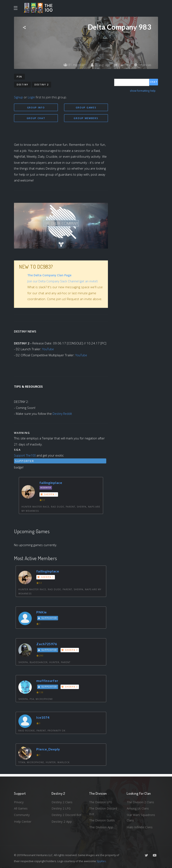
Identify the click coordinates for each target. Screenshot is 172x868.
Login (32, 97)
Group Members (86, 118)
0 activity (121, 65)
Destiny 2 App (62, 827)
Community (22, 814)
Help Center (23, 821)
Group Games (86, 107)
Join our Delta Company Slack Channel (54, 282)
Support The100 (26, 456)
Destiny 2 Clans (63, 801)
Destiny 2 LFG (62, 807)
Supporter (48, 619)
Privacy (19, 801)
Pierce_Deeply (50, 750)
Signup (19, 97)
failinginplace (52, 483)
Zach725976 (48, 644)
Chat (154, 82)
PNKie (42, 613)
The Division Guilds (103, 820)
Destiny (22, 85)
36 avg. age (98, 65)
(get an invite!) (92, 282)
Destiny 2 (41, 85)
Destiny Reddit (63, 414)
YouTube (48, 350)
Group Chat (36, 118)
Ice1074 (44, 718)
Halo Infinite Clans (140, 827)
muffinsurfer (48, 681)
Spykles (102, 861)
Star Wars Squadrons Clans (142, 817)
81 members (72, 65)
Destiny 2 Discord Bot (64, 817)
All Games (21, 807)
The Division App (101, 827)
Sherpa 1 (49, 495)
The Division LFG (101, 801)
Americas (142, 65)
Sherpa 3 (71, 651)
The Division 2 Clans (141, 801)
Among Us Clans (138, 807)
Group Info (36, 107)
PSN (19, 77)
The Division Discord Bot (104, 810)
